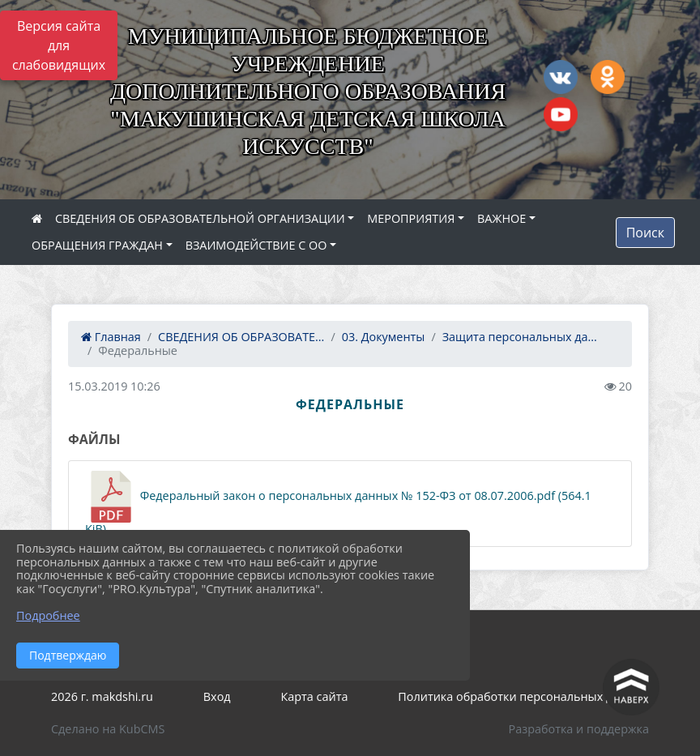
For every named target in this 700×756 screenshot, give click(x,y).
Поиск (645, 233)
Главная (111, 337)
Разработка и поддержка (579, 729)
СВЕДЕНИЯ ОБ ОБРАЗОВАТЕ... (241, 337)
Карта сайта (315, 696)
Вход (217, 696)
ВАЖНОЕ (502, 218)
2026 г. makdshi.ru (102, 696)
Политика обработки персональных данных (523, 696)
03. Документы (384, 337)
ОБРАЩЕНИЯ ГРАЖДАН (97, 245)
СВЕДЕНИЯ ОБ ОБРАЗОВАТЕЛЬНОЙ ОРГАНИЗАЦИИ (200, 218)
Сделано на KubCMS (108, 729)
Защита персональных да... (520, 337)
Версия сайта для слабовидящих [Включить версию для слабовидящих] (59, 45)
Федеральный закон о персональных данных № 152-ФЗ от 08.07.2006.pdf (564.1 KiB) (338, 504)
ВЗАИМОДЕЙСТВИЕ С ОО (256, 245)
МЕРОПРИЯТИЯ (411, 218)
